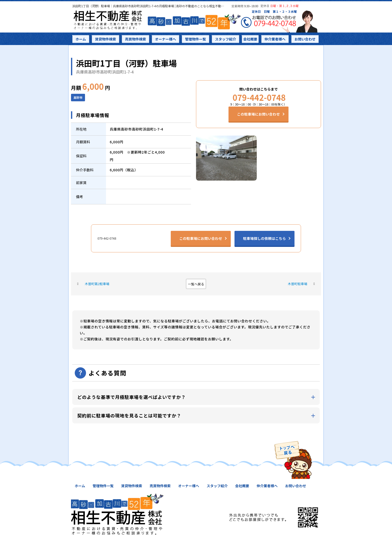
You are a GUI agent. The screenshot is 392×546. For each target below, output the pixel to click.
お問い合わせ (305, 39)
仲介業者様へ (275, 39)
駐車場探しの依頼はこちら (264, 238)
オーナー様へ (165, 39)
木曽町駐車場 (297, 284)
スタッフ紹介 (225, 39)
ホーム (81, 39)
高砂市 (78, 97)
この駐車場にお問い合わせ (258, 114)
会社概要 (250, 39)
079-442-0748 (258, 97)
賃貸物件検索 (105, 39)
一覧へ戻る (196, 284)
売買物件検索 (135, 39)
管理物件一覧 (195, 39)
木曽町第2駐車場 (97, 284)
